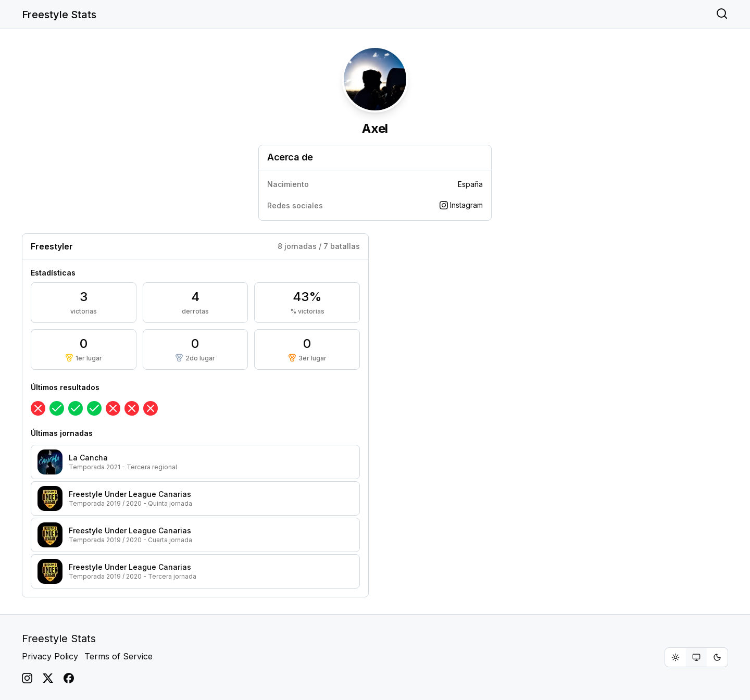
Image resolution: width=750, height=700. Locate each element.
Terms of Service (118, 656)
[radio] (676, 657)
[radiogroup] (696, 657)
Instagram (461, 205)
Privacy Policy (50, 656)
